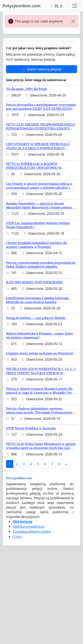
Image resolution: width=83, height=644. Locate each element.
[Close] (73, 21)
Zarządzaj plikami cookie (32, 531)
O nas (17, 536)
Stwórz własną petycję (41, 69)
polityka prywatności (29, 526)
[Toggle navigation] (75, 6)
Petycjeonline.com (21, 6)
